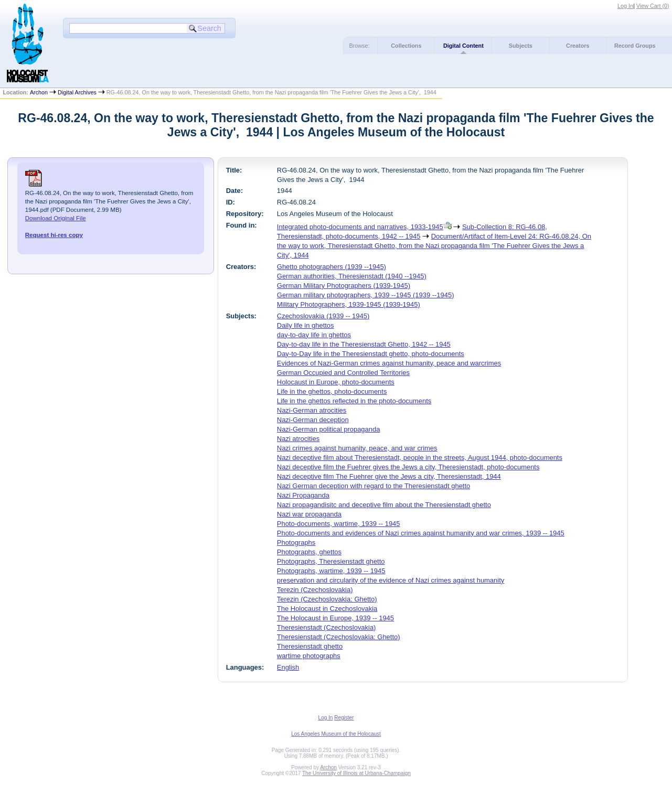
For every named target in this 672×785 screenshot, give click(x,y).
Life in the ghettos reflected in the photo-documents (354, 401)
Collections (406, 46)
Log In (625, 6)
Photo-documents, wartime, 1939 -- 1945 (339, 524)
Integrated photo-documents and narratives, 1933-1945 (360, 227)
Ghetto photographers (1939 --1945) (332, 267)
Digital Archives (77, 92)
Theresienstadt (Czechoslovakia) (327, 627)
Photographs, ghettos (309, 552)
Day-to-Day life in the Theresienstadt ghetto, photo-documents (371, 354)
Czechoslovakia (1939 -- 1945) (323, 316)
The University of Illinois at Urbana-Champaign (356, 773)
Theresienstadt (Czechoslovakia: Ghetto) (339, 637)
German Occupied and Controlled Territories (343, 373)
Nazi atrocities (298, 439)
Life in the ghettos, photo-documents (332, 391)
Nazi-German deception (313, 420)
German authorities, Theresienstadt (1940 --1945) (352, 276)
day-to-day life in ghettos (314, 335)
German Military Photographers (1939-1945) (344, 286)
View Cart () (653, 6)
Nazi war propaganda (309, 514)
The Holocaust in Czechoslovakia (327, 609)
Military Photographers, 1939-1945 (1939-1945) (349, 304)
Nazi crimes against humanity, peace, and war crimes (357, 448)
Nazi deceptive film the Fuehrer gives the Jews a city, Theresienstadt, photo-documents (408, 467)
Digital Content (463, 46)
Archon (39, 92)
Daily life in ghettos (306, 325)
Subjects (521, 46)
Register (344, 718)
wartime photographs (309, 656)
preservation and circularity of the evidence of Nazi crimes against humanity (391, 580)
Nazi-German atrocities (312, 410)
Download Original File (56, 218)
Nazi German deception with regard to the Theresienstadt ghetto (374, 486)
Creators (578, 46)
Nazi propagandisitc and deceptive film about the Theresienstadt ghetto (384, 505)
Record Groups (635, 46)
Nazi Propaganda (303, 495)
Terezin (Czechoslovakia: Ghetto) (327, 599)
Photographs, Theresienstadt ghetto (331, 561)
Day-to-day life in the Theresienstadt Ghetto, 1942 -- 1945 (364, 344)
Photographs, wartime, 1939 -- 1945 (331, 571)
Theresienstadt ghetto (310, 646)
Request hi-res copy (54, 235)
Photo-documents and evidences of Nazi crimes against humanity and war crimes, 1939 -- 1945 (421, 533)
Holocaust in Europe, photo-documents (336, 382)
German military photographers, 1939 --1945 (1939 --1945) (366, 295)
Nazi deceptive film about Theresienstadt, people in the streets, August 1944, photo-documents (420, 458)
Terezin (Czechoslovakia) (315, 590)
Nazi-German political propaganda (329, 429)
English (288, 667)
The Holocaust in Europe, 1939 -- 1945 (335, 618)
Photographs (296, 542)
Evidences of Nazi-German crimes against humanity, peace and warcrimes (389, 363)
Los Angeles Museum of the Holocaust (336, 734)
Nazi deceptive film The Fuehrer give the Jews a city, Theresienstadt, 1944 (389, 476)
